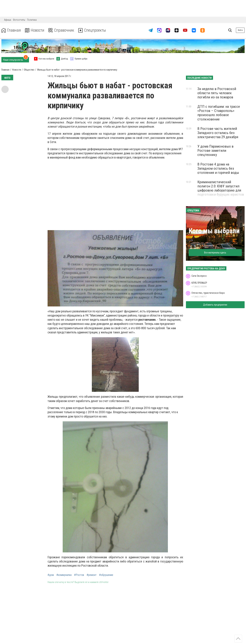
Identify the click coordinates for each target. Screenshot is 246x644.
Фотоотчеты (19, 20)
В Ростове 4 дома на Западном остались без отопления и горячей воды (218, 168)
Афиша (8, 20)
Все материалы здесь (215, 253)
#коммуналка (64, 575)
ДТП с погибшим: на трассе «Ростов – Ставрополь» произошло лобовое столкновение (219, 113)
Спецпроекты (93, 30)
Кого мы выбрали (214, 231)
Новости (34, 30)
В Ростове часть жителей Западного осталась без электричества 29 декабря (218, 133)
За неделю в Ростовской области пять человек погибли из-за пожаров (217, 93)
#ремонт (92, 575)
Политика (32, 20)
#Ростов (79, 575)
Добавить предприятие (215, 305)
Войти (240, 30)
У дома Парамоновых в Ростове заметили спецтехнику (215, 151)
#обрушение (106, 575)
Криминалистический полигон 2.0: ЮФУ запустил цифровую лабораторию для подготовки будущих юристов (221, 188)
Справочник (61, 30)
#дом (51, 575)
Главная (11, 30)
